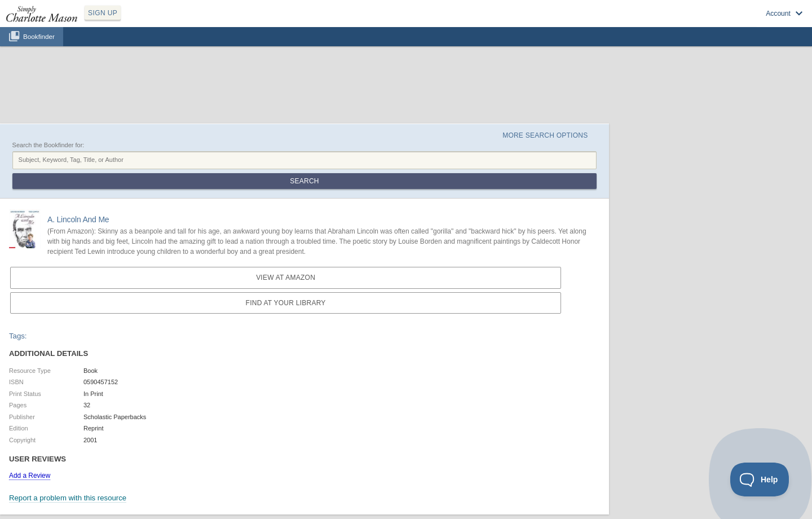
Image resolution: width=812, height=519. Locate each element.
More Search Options (545, 135)
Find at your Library (286, 303)
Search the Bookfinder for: (48, 145)
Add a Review (30, 476)
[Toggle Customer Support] (760, 480)
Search (304, 181)
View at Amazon (286, 278)
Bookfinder (39, 36)
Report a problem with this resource (68, 498)
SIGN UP (103, 13)
